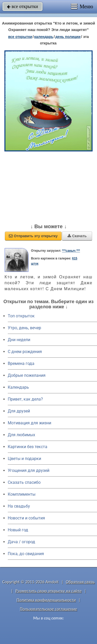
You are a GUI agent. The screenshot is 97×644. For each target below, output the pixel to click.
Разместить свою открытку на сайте (49, 591)
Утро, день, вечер (24, 328)
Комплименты (22, 494)
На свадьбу (19, 506)
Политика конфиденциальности (46, 600)
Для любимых (21, 435)
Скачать (77, 236)
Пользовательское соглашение (48, 609)
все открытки (23, 6)
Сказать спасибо (24, 482)
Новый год (18, 530)
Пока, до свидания (26, 554)
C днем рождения (25, 352)
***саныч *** (71, 251)
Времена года (21, 363)
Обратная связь (80, 582)
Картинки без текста (28, 447)
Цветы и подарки (24, 459)
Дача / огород (21, 542)
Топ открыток (21, 316)
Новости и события (26, 518)
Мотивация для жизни (29, 423)
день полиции (68, 37)
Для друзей (19, 411)
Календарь (44, 37)
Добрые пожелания (27, 375)
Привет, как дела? (25, 399)
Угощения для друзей (29, 470)
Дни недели (19, 340)
